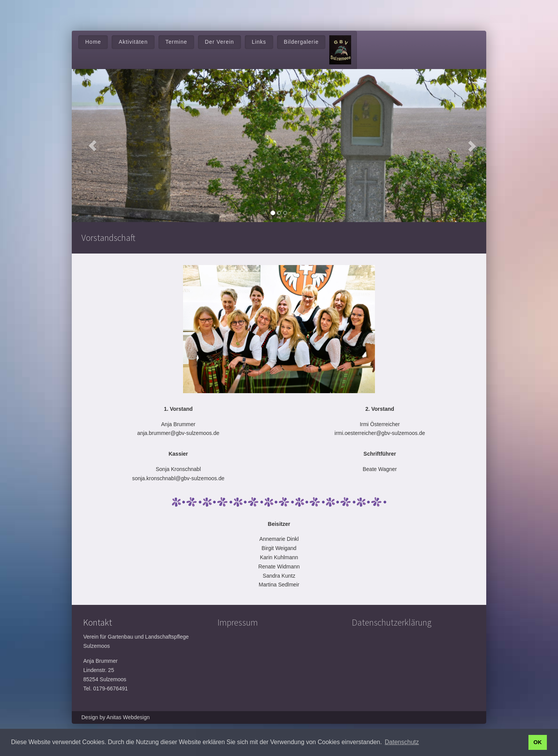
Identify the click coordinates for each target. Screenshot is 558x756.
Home (93, 42)
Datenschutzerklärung (392, 622)
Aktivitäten (133, 42)
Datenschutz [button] (402, 742)
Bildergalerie (301, 42)
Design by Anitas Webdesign (116, 717)
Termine (176, 42)
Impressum (238, 622)
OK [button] (538, 742)
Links (259, 42)
